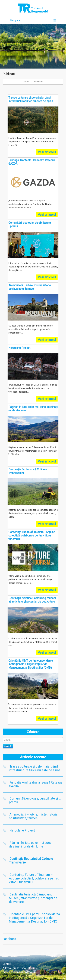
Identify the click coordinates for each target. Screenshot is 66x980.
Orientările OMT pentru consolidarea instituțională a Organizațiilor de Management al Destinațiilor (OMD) (34, 918)
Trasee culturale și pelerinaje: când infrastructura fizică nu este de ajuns (35, 768)
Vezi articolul (47, 152)
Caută (8, 746)
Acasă (26, 82)
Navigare (33, 20)
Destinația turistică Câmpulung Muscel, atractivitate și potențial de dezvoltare (33, 898)
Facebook (9, 939)
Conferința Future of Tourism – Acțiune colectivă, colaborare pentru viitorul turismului (34, 878)
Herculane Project (22, 830)
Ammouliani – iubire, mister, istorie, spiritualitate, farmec (34, 816)
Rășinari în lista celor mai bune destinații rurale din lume (30, 845)
